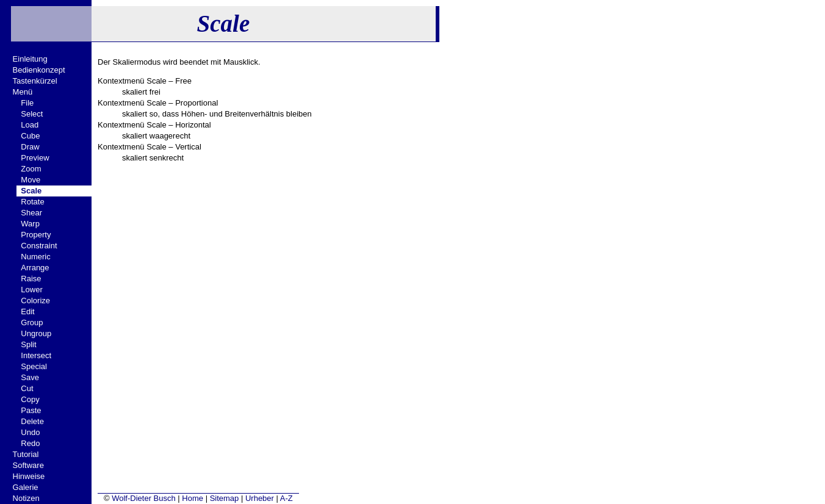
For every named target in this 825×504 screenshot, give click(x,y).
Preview (35, 158)
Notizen (26, 498)
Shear (31, 213)
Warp (30, 224)
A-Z (286, 498)
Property (36, 235)
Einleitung (30, 59)
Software (28, 465)
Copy (30, 399)
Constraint (39, 246)
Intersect (36, 355)
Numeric (35, 257)
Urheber (260, 498)
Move (31, 180)
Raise (31, 279)
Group (32, 322)
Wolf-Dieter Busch (144, 498)
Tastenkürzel (35, 81)
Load (30, 125)
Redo (30, 443)
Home (193, 498)
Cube (30, 136)
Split (28, 344)
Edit (27, 311)
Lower (31, 290)
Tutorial (26, 454)
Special (34, 366)
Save (30, 377)
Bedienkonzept (39, 70)
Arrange (35, 268)
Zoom (31, 169)
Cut (27, 388)
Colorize (35, 301)
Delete (32, 421)
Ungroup (36, 333)
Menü (23, 92)
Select (32, 114)
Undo (30, 432)
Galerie (26, 487)
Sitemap (225, 498)
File (27, 103)
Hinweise (29, 476)
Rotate (32, 202)
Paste (31, 410)
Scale (31, 191)
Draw (30, 147)
